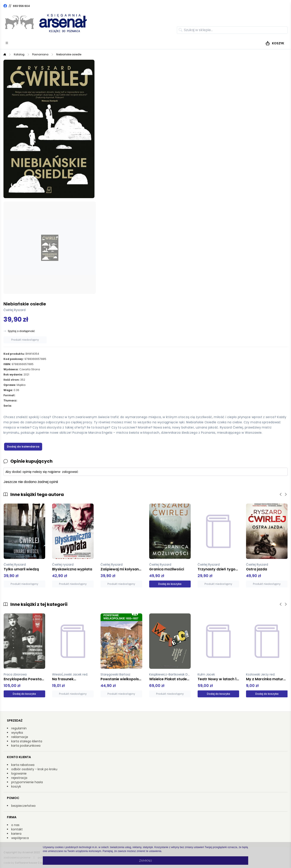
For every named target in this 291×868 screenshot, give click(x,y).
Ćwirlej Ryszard (14, 310)
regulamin (19, 728)
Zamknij (145, 861)
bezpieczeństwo (23, 806)
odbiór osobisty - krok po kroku (34, 769)
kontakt (17, 829)
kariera (16, 834)
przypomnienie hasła (27, 782)
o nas (15, 825)
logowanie (19, 773)
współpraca (20, 838)
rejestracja (19, 778)
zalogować (70, 472)
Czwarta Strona (30, 369)
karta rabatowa (23, 765)
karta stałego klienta (27, 741)
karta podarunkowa (26, 746)
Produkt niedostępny (25, 340)
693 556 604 (21, 6)
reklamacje (20, 737)
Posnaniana (40, 54)
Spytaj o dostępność (21, 331)
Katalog (19, 54)
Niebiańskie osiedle (69, 54)
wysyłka (17, 733)
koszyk (16, 786)
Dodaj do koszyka (170, 584)
